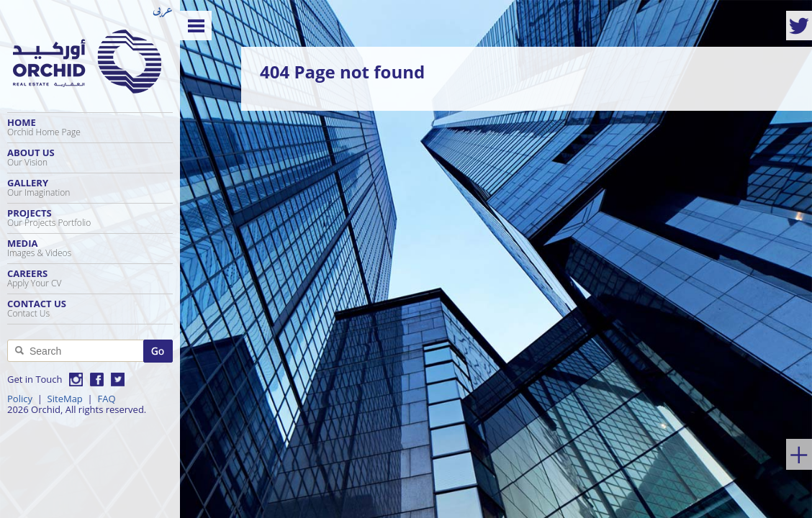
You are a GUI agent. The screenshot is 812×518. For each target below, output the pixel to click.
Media (90, 248)
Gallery (90, 187)
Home (90, 127)
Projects (90, 218)
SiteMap (65, 399)
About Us (90, 157)
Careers (90, 278)
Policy (20, 399)
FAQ (106, 399)
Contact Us (90, 308)
